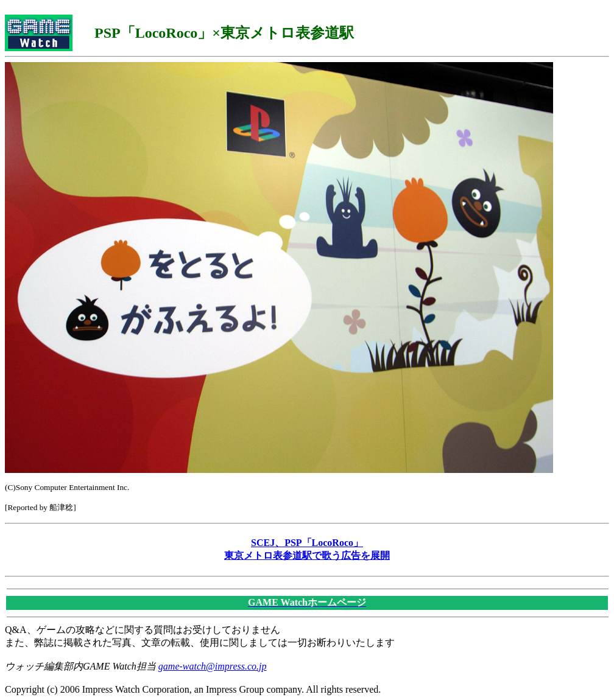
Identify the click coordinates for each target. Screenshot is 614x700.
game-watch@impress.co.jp (213, 666)
